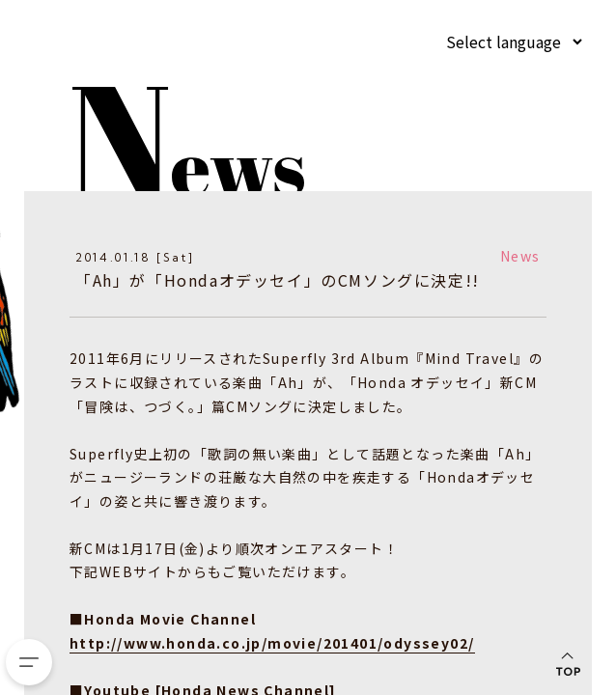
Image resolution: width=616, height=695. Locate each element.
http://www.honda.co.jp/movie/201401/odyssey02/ (272, 642)
